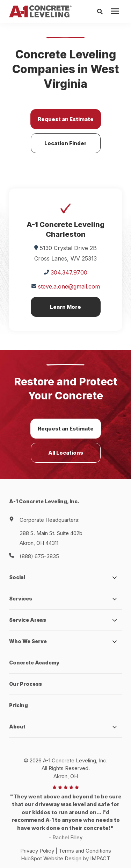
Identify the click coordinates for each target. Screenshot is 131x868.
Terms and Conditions (85, 851)
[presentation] (115, 12)
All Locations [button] (66, 453)
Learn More (65, 307)
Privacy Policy (37, 851)
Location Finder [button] (65, 143)
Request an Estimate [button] (66, 119)
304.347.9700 (69, 272)
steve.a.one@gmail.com (69, 286)
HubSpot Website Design (51, 858)
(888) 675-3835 (39, 556)
